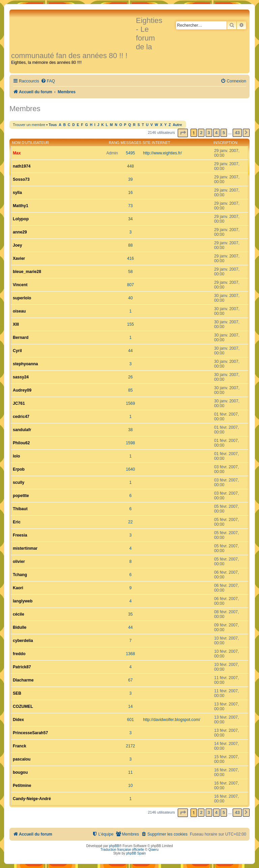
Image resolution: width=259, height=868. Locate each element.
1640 (130, 469)
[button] (183, 133)
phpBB (114, 846)
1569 (130, 403)
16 (130, 193)
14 (130, 706)
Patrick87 (22, 667)
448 (131, 166)
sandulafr (22, 430)
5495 (130, 153)
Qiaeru (153, 850)
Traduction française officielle (122, 850)
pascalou (22, 759)
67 (130, 680)
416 (131, 258)
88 (130, 245)
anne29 (20, 232)
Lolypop (21, 219)
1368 (130, 654)
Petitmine (22, 786)
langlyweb (23, 601)
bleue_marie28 (27, 272)
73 (130, 206)
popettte (21, 496)
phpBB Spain (136, 853)
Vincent (20, 285)
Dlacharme (23, 680)
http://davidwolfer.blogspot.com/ (171, 720)
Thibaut (20, 509)
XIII (16, 324)
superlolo (22, 298)
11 (130, 772)
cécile (19, 614)
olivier (19, 562)
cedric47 (21, 417)
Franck (20, 746)
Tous (53, 125)
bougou (20, 772)
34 (130, 219)
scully (19, 482)
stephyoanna (25, 364)
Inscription (225, 143)
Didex (18, 720)
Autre (177, 125)
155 (131, 324)
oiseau (19, 311)
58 (130, 272)
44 (130, 351)
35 (130, 614)
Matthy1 (21, 206)
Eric (17, 522)
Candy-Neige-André (32, 799)
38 (130, 430)
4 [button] (216, 133)
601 (131, 720)
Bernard (21, 338)
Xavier (19, 258)
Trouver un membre (29, 125)
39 (130, 179)
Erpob (19, 469)
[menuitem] (48, 81)
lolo (17, 456)
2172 (130, 746)
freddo (19, 654)
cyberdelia (23, 641)
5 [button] (224, 133)
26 (130, 377)
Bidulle (20, 627)
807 (131, 285)
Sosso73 (21, 179)
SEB (17, 693)
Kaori (18, 588)
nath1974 (22, 166)
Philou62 (21, 443)
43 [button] (237, 133)
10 (130, 786)
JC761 (19, 403)
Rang (114, 143)
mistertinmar (25, 548)
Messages (131, 143)
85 (130, 390)
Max (17, 153)
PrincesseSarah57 (30, 733)
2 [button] (201, 133)
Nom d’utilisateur (31, 143)
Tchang (20, 575)
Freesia (20, 535)
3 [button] (209, 133)
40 (130, 298)
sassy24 (21, 377)
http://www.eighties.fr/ (162, 153)
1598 (130, 443)
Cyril (17, 351)
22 (130, 522)
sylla (17, 193)
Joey (18, 245)
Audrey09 (22, 390)
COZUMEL (23, 706)
